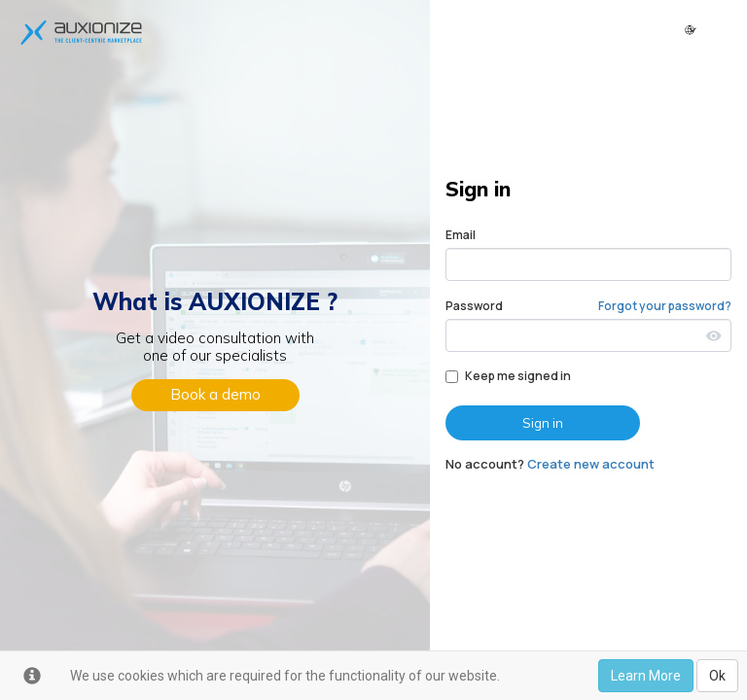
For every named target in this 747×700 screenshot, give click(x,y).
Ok (717, 676)
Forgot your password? (665, 306)
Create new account (591, 464)
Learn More (646, 676)
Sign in (543, 423)
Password (474, 306)
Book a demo (215, 394)
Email (461, 235)
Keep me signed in (508, 376)
